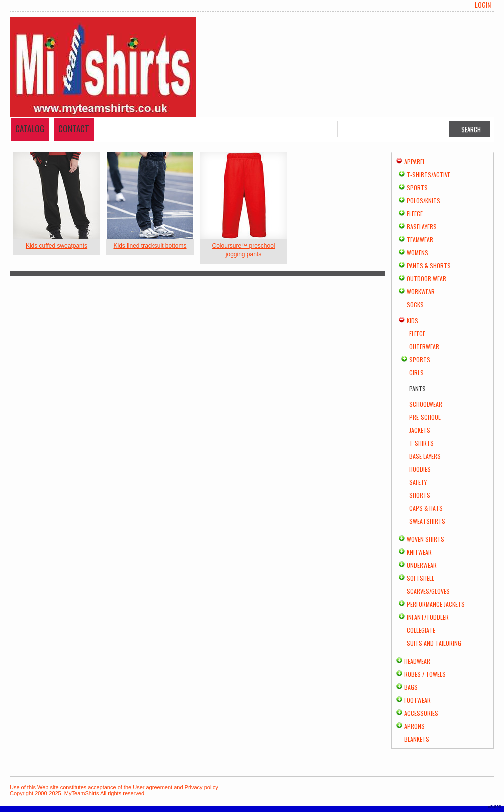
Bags (411, 687)
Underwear (422, 565)
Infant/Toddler (428, 617)
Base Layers (425, 456)
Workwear (421, 292)
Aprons (415, 726)
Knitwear (419, 552)
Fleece (415, 214)
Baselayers (422, 227)
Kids (413, 321)
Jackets (420, 430)
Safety (418, 482)
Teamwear (420, 240)
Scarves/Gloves (428, 591)
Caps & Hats (426, 508)
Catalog (30, 129)
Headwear (417, 661)
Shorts (420, 495)
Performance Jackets (436, 604)
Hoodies (420, 469)
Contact (74, 129)
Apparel (415, 162)
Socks (415, 305)
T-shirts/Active (429, 175)
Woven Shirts (426, 539)
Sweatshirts (427, 521)
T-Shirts (422, 443)
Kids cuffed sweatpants (57, 246)
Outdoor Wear (427, 279)
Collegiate (421, 630)
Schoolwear (426, 404)
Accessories (421, 713)
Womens (418, 253)
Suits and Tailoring (434, 643)
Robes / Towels (425, 674)
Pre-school (425, 417)
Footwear (418, 700)
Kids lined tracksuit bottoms (150, 246)
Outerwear (424, 347)
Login (483, 5)
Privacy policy (202, 787)
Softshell (421, 578)
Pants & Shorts (429, 266)
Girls (417, 373)
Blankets (417, 739)
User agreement (153, 787)
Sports (417, 188)
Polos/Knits (424, 201)
